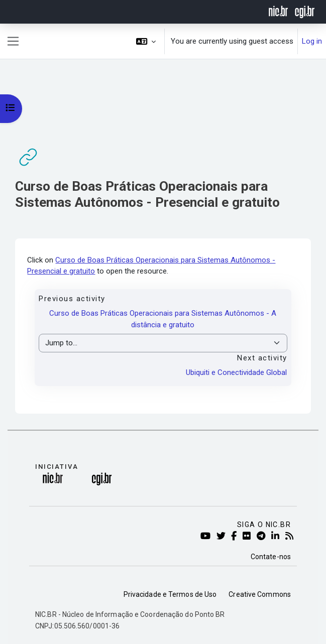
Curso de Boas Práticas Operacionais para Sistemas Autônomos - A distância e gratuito (163, 319)
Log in (312, 41)
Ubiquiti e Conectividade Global (236, 372)
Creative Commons (260, 594)
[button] (146, 41)
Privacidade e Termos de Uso (170, 594)
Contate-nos (271, 557)
